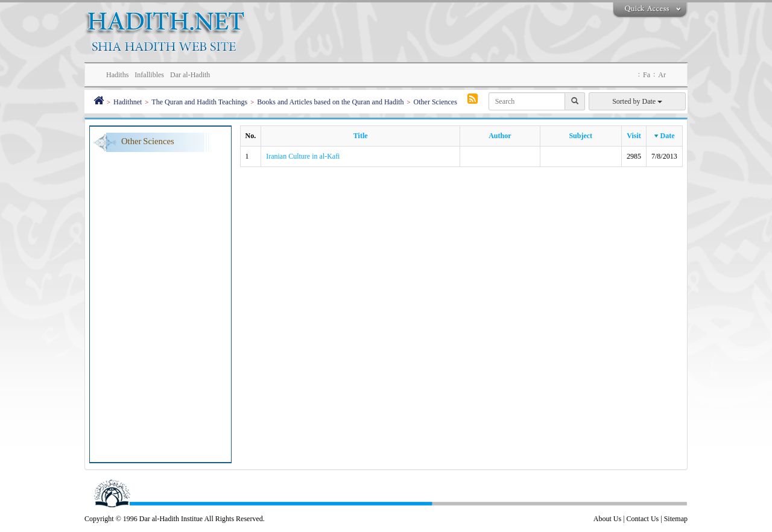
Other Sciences (435, 102)
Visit (634, 136)
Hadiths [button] (117, 75)
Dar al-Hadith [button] (190, 75)
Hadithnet (128, 102)
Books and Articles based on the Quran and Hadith (330, 102)
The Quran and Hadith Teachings (199, 102)
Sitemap (676, 519)
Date (668, 136)
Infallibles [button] (149, 75)
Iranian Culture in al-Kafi (303, 156)
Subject (581, 136)
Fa (647, 75)
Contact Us (643, 519)
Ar (662, 75)
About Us (607, 519)
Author (500, 136)
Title (361, 136)
